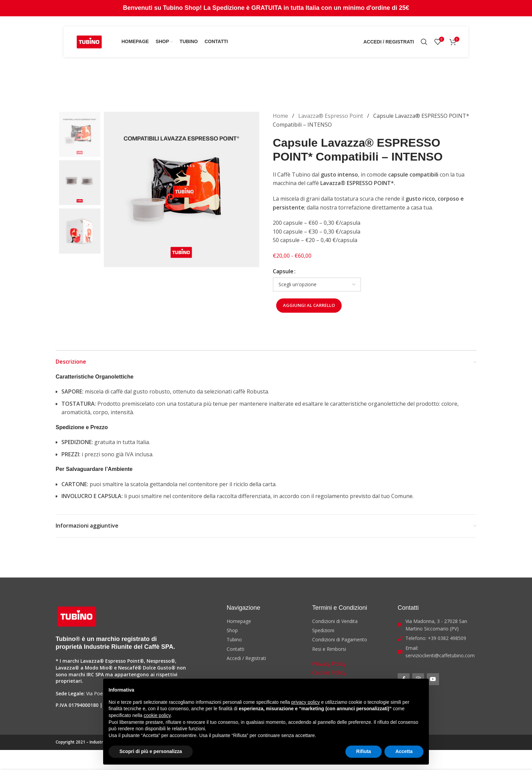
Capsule (283, 271)
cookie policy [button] (157, 715)
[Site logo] (89, 41)
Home (281, 116)
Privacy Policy (329, 664)
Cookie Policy (329, 673)
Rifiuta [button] (364, 751)
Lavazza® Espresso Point (331, 116)
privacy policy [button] (306, 702)
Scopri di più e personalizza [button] (151, 751)
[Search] (424, 42)
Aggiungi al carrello (309, 305)
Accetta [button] (404, 751)
